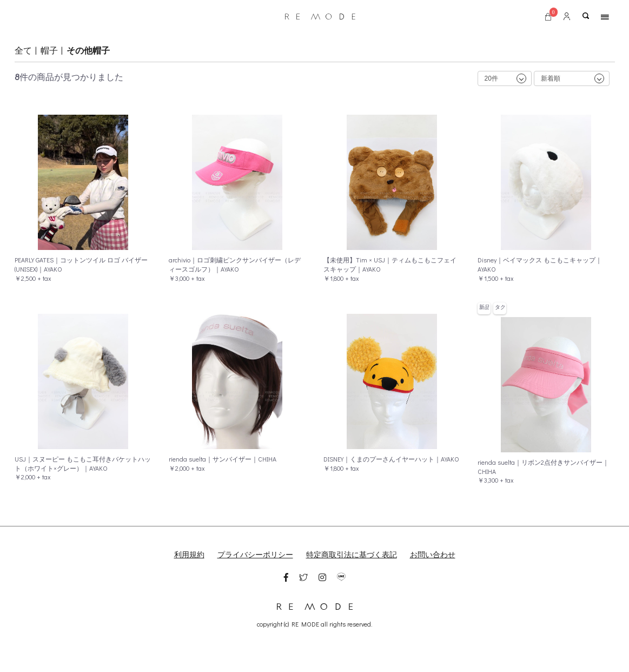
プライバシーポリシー (255, 554)
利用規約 (189, 554)
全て (23, 50)
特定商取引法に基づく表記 (352, 554)
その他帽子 (88, 50)
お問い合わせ (433, 554)
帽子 (49, 50)
